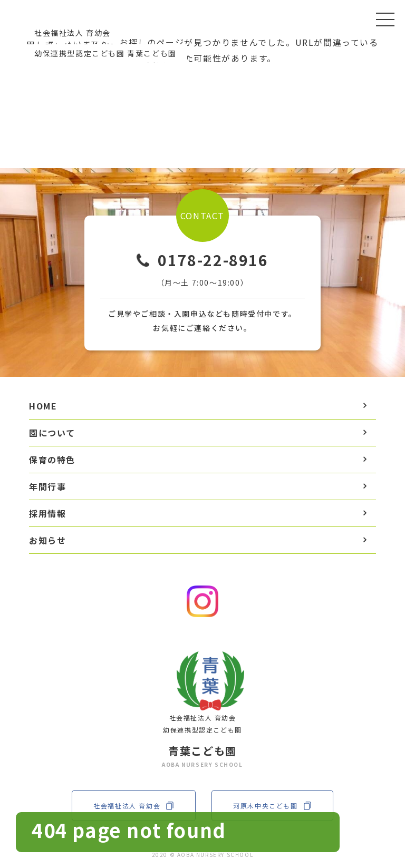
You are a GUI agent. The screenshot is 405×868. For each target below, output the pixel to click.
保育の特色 (52, 460)
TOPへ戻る (203, 104)
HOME (43, 406)
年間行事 (47, 486)
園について (52, 433)
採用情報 (47, 513)
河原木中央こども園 (272, 806)
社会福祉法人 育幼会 (134, 806)
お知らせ (47, 540)
